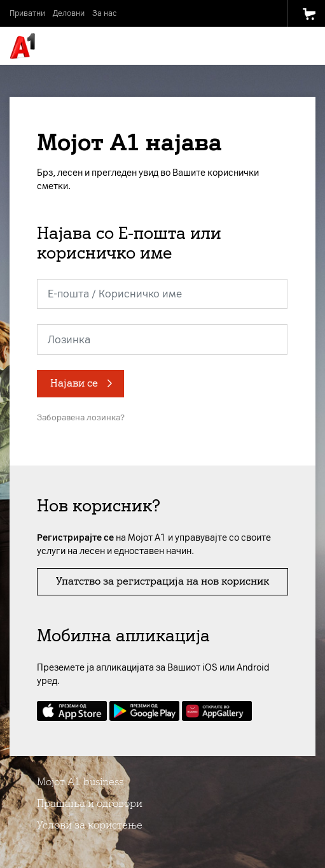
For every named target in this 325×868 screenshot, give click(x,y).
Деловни (69, 13)
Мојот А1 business (80, 782)
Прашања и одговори (90, 803)
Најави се (74, 383)
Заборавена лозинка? (81, 417)
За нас (104, 13)
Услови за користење (90, 825)
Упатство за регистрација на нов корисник (162, 581)
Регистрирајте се (75, 538)
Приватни (27, 13)
